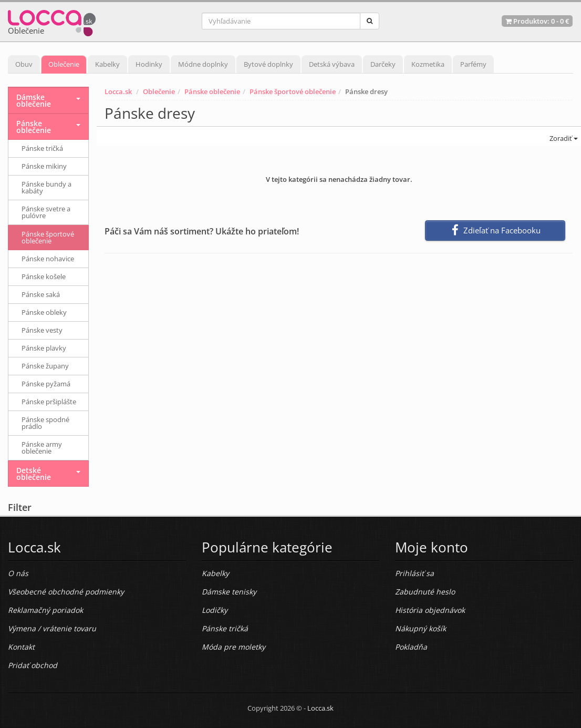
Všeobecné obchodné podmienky (66, 592)
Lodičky (215, 610)
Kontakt (21, 647)
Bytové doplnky (268, 64)
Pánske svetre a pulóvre (46, 212)
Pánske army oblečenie (42, 448)
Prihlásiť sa (414, 573)
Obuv (24, 64)
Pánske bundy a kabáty (46, 187)
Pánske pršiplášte (49, 402)
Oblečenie (64, 64)
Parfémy (473, 64)
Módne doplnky (203, 64)
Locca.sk (118, 91)
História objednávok (430, 610)
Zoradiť (563, 138)
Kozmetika (428, 64)
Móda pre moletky (234, 647)
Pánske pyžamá (46, 384)
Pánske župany (45, 366)
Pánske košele (44, 276)
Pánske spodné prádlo (45, 423)
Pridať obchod (33, 665)
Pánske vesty (42, 330)
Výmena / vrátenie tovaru (52, 628)
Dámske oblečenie (34, 100)
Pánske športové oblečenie (293, 91)
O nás (18, 573)
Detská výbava (332, 64)
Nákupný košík (421, 628)
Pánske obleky (44, 312)
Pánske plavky (44, 348)
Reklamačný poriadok (45, 610)
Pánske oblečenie (212, 91)
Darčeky (383, 64)
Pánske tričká (42, 148)
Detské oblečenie (34, 474)
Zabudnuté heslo (425, 592)
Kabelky (107, 64)
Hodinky (149, 64)
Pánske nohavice (48, 259)
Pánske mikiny (44, 166)
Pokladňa (411, 647)
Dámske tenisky (229, 592)
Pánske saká (41, 294)
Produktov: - (537, 21)
